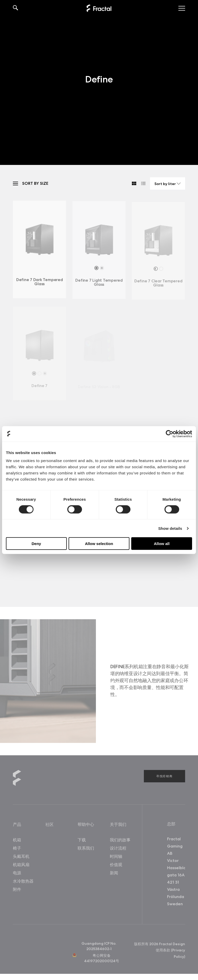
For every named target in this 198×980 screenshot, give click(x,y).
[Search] (16, 8)
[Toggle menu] (182, 8)
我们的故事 (120, 841)
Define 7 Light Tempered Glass (99, 284)
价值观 (116, 866)
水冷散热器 (23, 882)
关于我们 (118, 826)
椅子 (17, 849)
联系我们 (86, 849)
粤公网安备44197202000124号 (102, 959)
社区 (49, 826)
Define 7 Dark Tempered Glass (40, 283)
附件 (17, 890)
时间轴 (116, 857)
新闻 (114, 874)
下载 (82, 841)
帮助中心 (86, 826)
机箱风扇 (21, 866)
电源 (17, 874)
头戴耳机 (21, 857)
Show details (170, 528)
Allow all (162, 544)
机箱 (17, 841)
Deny (36, 544)
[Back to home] (99, 8)
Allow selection (99, 544)
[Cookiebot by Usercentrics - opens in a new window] (170, 434)
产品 (17, 826)
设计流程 (118, 849)
